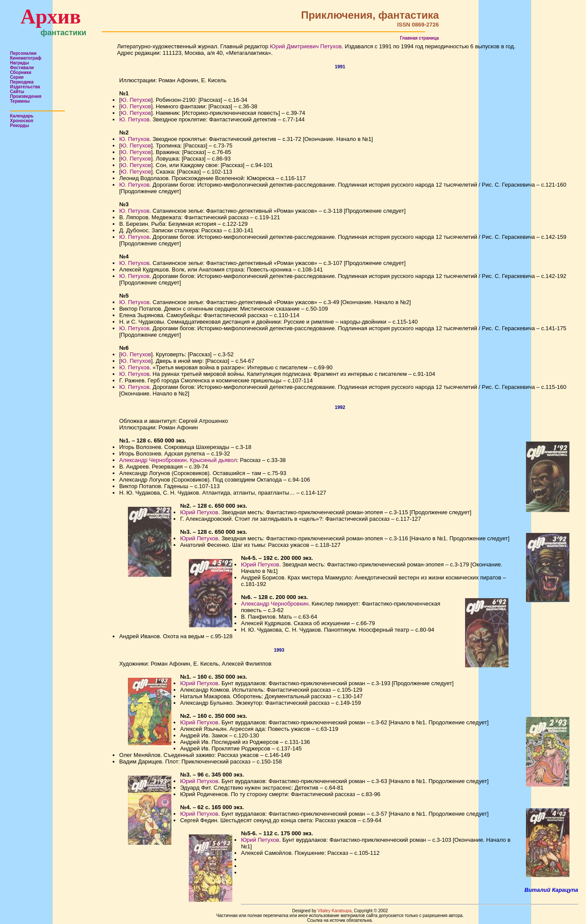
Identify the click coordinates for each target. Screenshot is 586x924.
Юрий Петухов (199, 512)
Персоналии (23, 53)
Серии (17, 77)
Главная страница (419, 38)
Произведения (26, 96)
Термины (20, 101)
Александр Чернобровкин (153, 460)
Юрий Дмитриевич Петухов (306, 46)
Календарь (22, 116)
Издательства (25, 87)
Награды (20, 63)
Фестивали (22, 68)
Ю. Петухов (136, 100)
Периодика (22, 82)
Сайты (17, 92)
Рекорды (20, 126)
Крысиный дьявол (213, 460)
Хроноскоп (22, 121)
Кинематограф (26, 58)
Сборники (21, 72)
